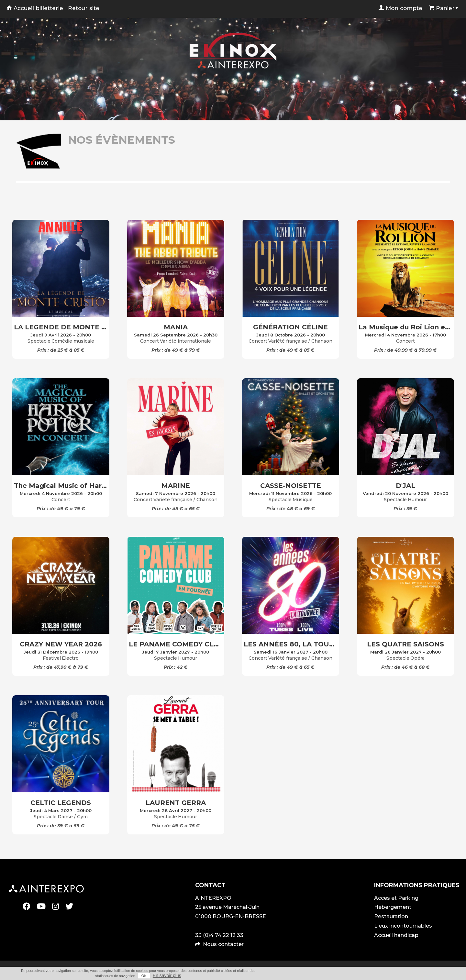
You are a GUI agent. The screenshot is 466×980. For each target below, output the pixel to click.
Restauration (391, 916)
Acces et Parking (396, 898)
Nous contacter (223, 944)
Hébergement (393, 907)
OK (144, 976)
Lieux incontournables (403, 926)
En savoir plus (167, 975)
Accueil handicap (396, 935)
